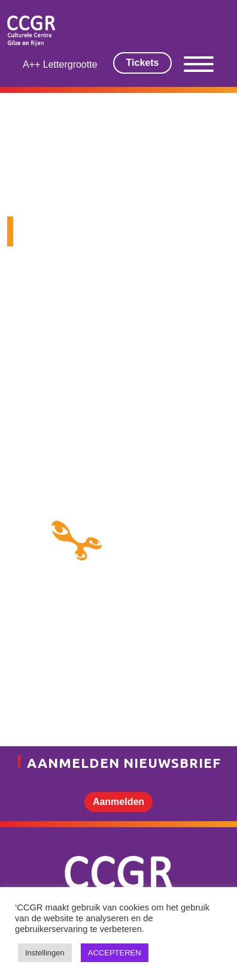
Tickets (143, 63)
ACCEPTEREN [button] (115, 953)
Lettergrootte (70, 64)
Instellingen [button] (45, 953)
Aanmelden (118, 802)
